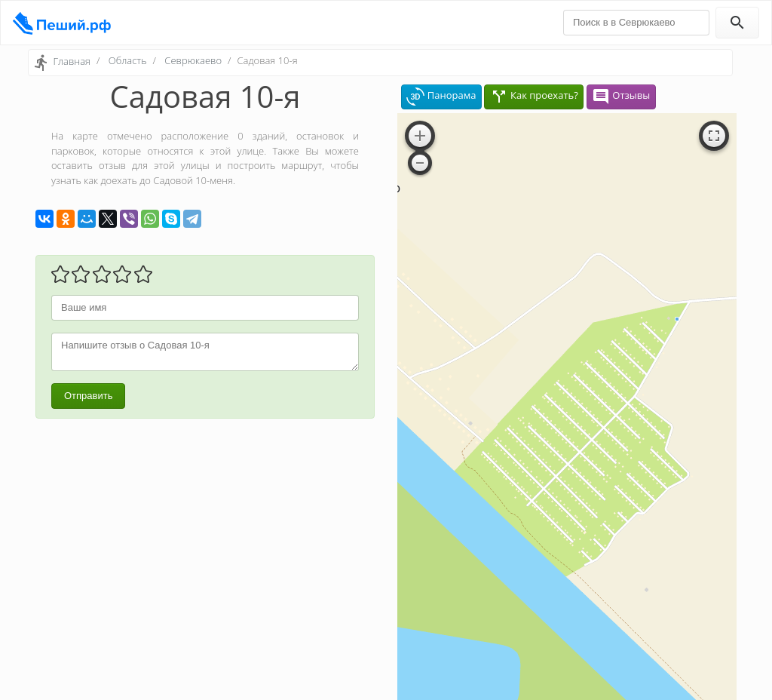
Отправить (88, 396)
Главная (72, 61)
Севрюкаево (193, 60)
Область (128, 60)
